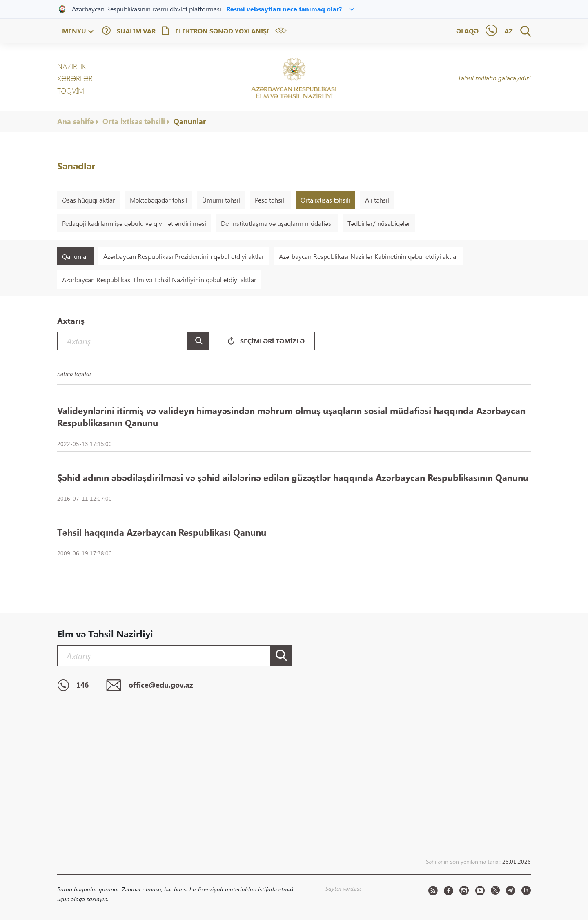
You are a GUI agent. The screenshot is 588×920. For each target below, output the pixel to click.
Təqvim (71, 91)
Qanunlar (190, 121)
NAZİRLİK (71, 66)
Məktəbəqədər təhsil (159, 200)
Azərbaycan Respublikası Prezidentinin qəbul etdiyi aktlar (184, 256)
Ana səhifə (76, 121)
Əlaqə (467, 31)
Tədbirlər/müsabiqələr (379, 223)
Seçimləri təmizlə (266, 341)
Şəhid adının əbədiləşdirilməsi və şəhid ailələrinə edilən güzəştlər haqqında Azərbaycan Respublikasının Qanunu (293, 477)
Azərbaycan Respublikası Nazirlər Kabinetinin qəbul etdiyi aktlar (369, 256)
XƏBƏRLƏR (75, 78)
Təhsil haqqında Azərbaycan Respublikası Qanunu (162, 532)
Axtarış (71, 320)
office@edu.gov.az (150, 686)
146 (73, 686)
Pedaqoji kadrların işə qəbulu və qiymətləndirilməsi (134, 223)
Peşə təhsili (270, 200)
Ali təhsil (377, 200)
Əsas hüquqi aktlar (89, 200)
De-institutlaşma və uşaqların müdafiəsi (277, 223)
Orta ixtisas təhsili (134, 121)
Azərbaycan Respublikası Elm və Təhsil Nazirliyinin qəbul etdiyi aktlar (159, 280)
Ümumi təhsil (221, 200)
